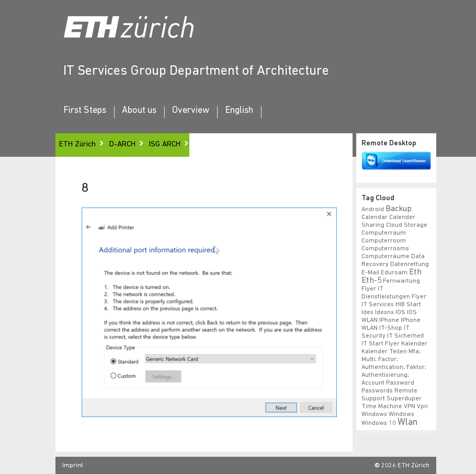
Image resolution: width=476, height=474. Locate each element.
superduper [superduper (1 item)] (404, 399)
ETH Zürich (77, 144)
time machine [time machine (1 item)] (382, 407)
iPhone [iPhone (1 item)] (389, 320)
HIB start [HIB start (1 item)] (408, 305)
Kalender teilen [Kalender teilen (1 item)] (384, 352)
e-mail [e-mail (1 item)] (370, 273)
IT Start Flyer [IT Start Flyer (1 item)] (381, 344)
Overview (191, 111)
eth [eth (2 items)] (415, 272)
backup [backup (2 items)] (399, 209)
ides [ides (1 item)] (367, 313)
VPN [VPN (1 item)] (410, 407)
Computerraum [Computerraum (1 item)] (384, 233)
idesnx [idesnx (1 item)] (384, 313)
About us (139, 111)
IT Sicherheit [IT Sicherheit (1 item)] (406, 336)
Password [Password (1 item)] (400, 383)
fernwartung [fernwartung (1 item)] (401, 281)
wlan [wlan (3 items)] (407, 423)
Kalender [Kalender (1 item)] (414, 344)
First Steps (85, 111)
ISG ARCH (165, 144)
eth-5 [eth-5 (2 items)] (371, 281)
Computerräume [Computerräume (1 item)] (386, 257)
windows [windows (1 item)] (401, 414)
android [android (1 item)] (373, 210)
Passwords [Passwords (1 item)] (377, 391)
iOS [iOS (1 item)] (400, 313)
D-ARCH (122, 144)
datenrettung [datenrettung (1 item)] (410, 264)
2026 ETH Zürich (405, 466)
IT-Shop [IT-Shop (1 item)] (391, 328)
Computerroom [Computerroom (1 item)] (384, 241)
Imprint (73, 466)
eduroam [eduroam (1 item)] (394, 273)
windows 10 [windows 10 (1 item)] (379, 423)
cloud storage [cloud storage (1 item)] (407, 225)
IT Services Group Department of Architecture (196, 71)
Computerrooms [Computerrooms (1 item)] (385, 249)
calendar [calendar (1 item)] (375, 217)
